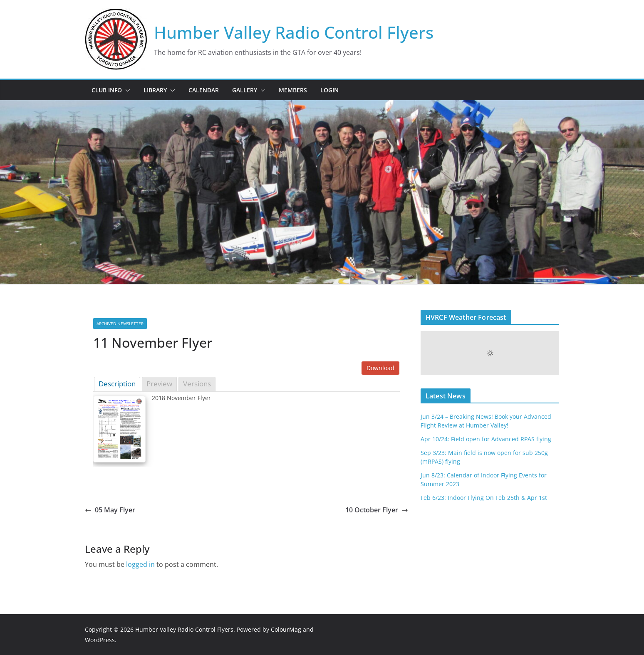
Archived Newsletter (120, 324)
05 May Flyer (110, 510)
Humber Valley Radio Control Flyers (294, 32)
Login (329, 90)
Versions (197, 384)
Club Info (107, 90)
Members (293, 90)
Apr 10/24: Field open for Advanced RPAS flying (486, 439)
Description (117, 384)
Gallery (245, 90)
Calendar (204, 90)
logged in (140, 564)
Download (380, 368)
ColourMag (286, 629)
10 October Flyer (377, 510)
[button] (126, 90)
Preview (159, 384)
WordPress (100, 640)
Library (155, 90)
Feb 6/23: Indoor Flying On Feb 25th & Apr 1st (484, 498)
